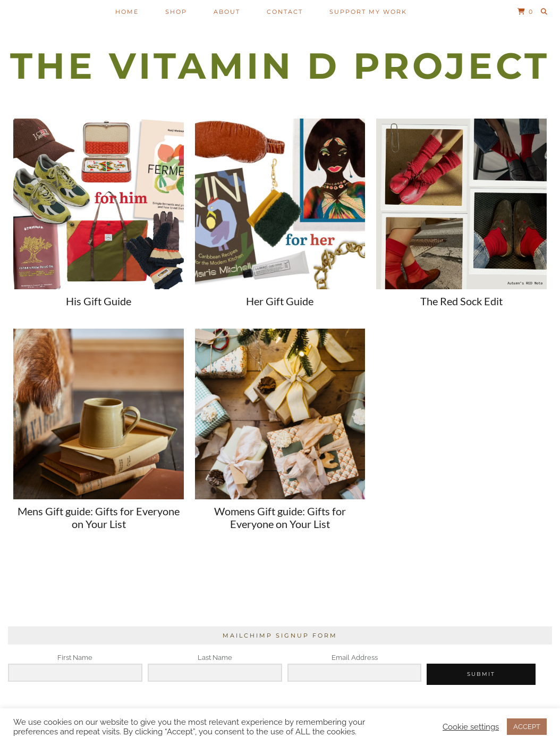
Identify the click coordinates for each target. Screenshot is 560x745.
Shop (176, 12)
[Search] (545, 12)
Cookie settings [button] (471, 727)
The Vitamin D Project (280, 66)
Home (127, 12)
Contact (285, 12)
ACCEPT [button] (527, 727)
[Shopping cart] (525, 12)
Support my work (368, 12)
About (227, 12)
